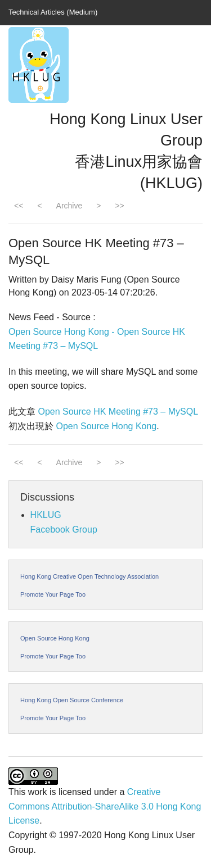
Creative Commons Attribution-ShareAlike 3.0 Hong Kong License (105, 806)
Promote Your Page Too (53, 594)
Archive (69, 206)
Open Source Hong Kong (106, 426)
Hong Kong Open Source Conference (72, 700)
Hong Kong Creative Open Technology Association (89, 576)
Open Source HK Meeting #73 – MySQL (118, 412)
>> (119, 206)
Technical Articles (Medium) (53, 12)
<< (19, 206)
